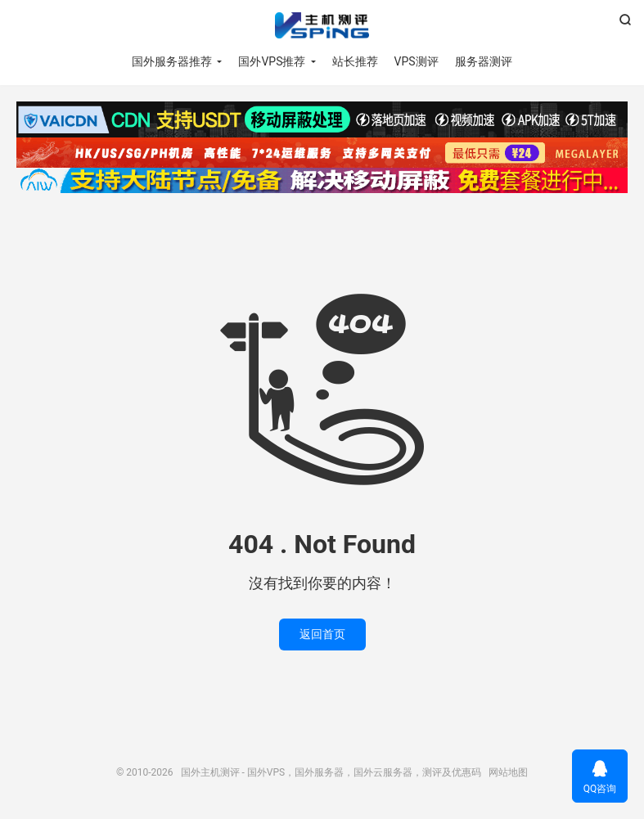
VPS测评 (417, 61)
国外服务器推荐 (172, 61)
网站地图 (508, 772)
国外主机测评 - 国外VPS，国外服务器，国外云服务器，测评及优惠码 (322, 25)
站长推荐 (355, 61)
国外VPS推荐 (272, 61)
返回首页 (322, 634)
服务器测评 (484, 61)
